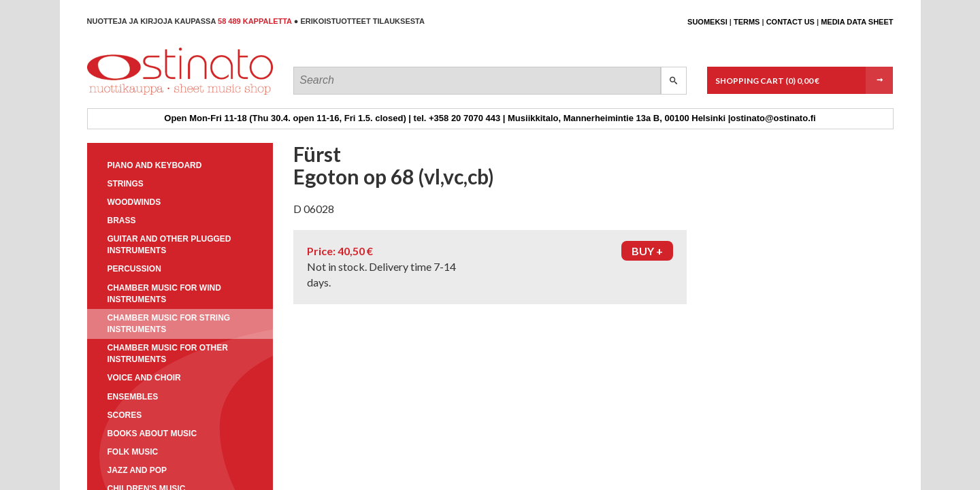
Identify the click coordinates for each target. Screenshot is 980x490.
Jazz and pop (137, 470)
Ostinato (149, 94)
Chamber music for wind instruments (164, 294)
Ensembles (133, 397)
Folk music (133, 452)
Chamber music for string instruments (169, 324)
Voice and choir (144, 378)
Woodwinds (134, 202)
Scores (125, 415)
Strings (126, 184)
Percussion (134, 269)
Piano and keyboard (155, 165)
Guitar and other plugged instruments (169, 245)
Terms (747, 22)
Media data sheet (857, 22)
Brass (122, 220)
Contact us (790, 22)
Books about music (152, 434)
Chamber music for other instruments (168, 354)
